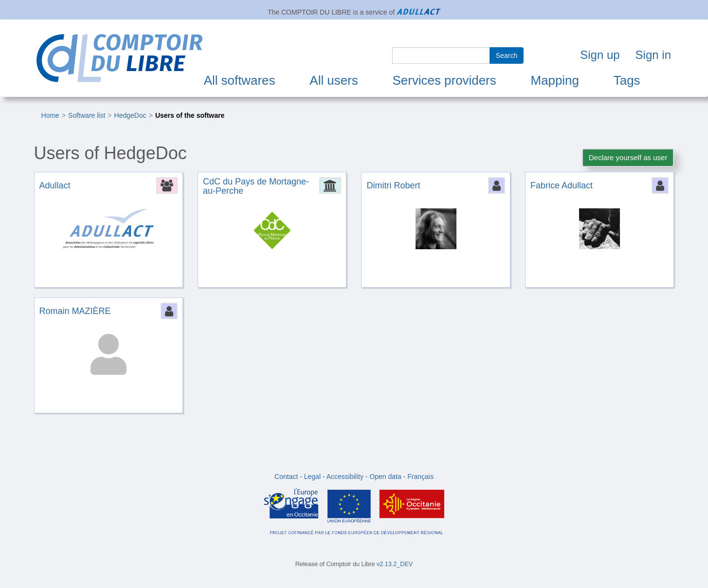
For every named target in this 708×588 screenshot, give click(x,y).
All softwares (240, 80)
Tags (627, 80)
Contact (286, 477)
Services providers (445, 80)
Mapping (555, 80)
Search (507, 55)
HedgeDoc (130, 115)
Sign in (653, 55)
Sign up (600, 55)
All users (334, 80)
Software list (87, 115)
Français (420, 477)
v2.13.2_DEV (395, 564)
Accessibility (345, 477)
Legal (312, 477)
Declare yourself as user (628, 157)
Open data (385, 477)
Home (50, 115)
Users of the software (190, 115)
